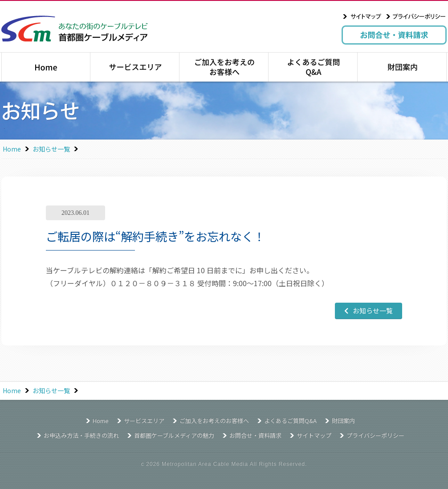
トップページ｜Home (46, 67)
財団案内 (402, 67)
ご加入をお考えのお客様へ (224, 67)
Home (12, 149)
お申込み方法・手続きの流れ (81, 435)
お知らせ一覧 (51, 149)
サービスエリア (135, 67)
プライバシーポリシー (416, 16)
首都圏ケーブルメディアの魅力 (174, 435)
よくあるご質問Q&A (313, 67)
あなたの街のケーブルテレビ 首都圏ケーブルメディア (75, 29)
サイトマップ (362, 16)
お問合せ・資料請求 (394, 35)
